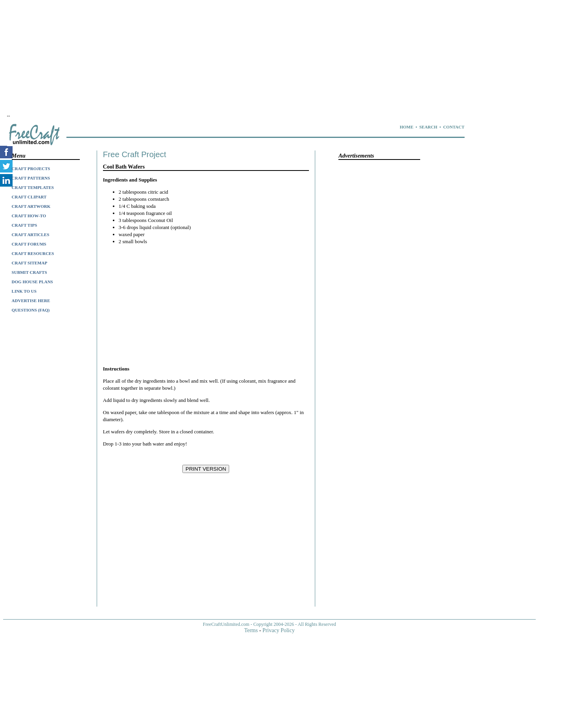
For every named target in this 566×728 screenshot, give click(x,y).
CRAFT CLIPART (29, 197)
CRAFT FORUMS (29, 244)
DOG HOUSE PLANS (32, 282)
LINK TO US (24, 291)
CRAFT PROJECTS (31, 169)
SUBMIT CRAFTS (29, 272)
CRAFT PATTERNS (31, 178)
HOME (407, 127)
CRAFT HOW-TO (29, 216)
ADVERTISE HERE (31, 301)
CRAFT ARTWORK (31, 206)
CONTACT (454, 127)
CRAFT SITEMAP (30, 263)
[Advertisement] (219, 58)
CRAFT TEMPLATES (33, 187)
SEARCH (428, 127)
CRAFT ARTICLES (31, 235)
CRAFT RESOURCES (33, 253)
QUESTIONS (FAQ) (31, 310)
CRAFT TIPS (25, 225)
